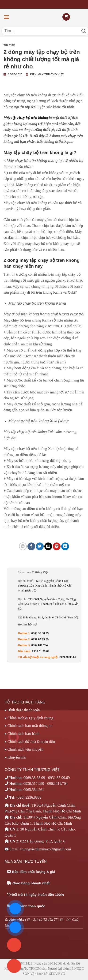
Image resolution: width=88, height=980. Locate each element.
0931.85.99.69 (40, 639)
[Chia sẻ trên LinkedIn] (65, 546)
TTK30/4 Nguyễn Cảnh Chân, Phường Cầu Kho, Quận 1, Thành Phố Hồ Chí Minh (48, 604)
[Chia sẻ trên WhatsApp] (23, 546)
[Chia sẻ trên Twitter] (40, 546)
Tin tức (9, 45)
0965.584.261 (34, 790)
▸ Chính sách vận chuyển (24, 749)
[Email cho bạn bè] (48, 546)
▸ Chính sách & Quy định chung (29, 718)
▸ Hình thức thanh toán (22, 710)
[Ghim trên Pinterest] (57, 546)
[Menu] (7, 17)
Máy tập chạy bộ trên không (26, 118)
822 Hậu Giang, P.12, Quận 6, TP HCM (48, 617)
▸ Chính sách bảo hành (22, 734)
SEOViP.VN (57, 974)
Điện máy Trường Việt (47, 74)
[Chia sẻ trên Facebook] (31, 546)
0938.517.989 (34, 784)
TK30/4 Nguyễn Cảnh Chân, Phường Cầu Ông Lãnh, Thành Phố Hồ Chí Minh (45, 586)
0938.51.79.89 (41, 651)
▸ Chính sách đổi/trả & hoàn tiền (30, 742)
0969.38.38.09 (40, 633)
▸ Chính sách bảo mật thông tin (29, 726)
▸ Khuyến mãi (16, 757)
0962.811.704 (40, 645)
